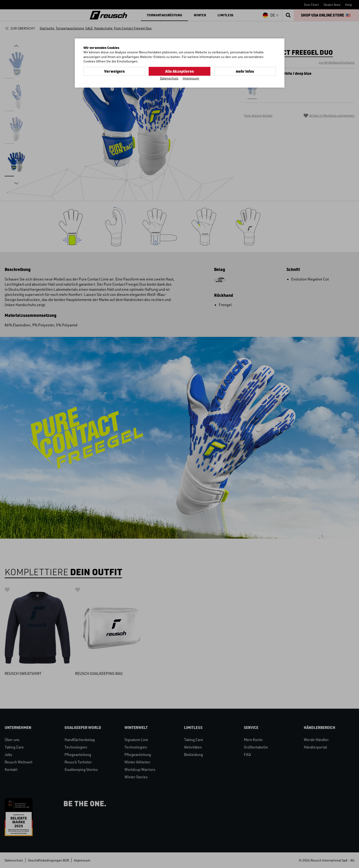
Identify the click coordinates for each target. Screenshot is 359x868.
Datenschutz (169, 78)
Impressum (191, 78)
